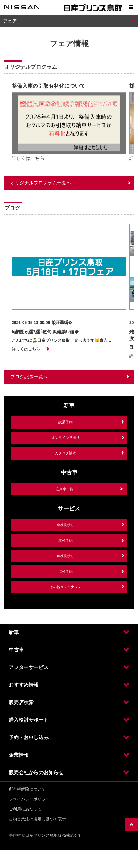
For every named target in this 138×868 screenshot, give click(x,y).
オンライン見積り (65, 438)
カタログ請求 (65, 453)
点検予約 (65, 571)
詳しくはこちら (28, 158)
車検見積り (65, 525)
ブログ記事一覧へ (29, 377)
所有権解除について (27, 789)
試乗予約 (65, 422)
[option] (69, 123)
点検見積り (65, 556)
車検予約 (65, 540)
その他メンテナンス (65, 587)
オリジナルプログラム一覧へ (41, 183)
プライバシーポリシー (29, 799)
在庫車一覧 (65, 489)
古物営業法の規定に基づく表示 (37, 819)
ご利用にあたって (25, 809)
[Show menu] (131, 7)
